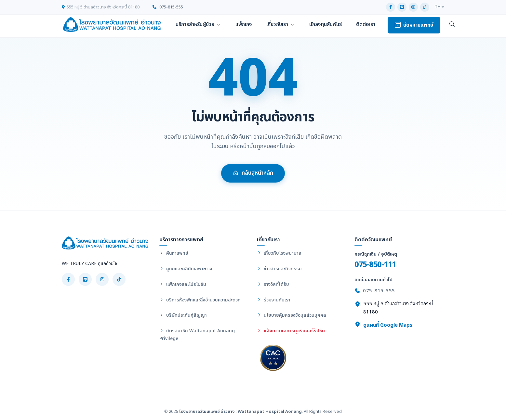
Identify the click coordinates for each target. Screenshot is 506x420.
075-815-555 (168, 7)
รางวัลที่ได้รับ (273, 284)
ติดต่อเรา (366, 24)
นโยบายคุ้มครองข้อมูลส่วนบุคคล (292, 315)
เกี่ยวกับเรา (277, 24)
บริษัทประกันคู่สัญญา (183, 315)
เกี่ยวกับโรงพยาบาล (279, 253)
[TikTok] (425, 7)
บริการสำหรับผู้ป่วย (195, 24)
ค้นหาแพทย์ (174, 253)
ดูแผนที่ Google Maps (383, 325)
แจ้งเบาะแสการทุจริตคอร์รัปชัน (291, 331)
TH (438, 7)
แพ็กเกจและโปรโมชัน (183, 284)
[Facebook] (391, 7)
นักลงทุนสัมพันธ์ (326, 24)
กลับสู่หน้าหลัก (253, 175)
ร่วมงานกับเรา (274, 300)
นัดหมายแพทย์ (414, 25)
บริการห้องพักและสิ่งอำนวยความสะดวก (200, 300)
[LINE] (402, 7)
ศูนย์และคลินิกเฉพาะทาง (186, 269)
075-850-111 (375, 265)
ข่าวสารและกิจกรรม (279, 269)
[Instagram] (413, 7)
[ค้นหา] (452, 25)
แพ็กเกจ (244, 24)
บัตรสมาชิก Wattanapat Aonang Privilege (197, 335)
